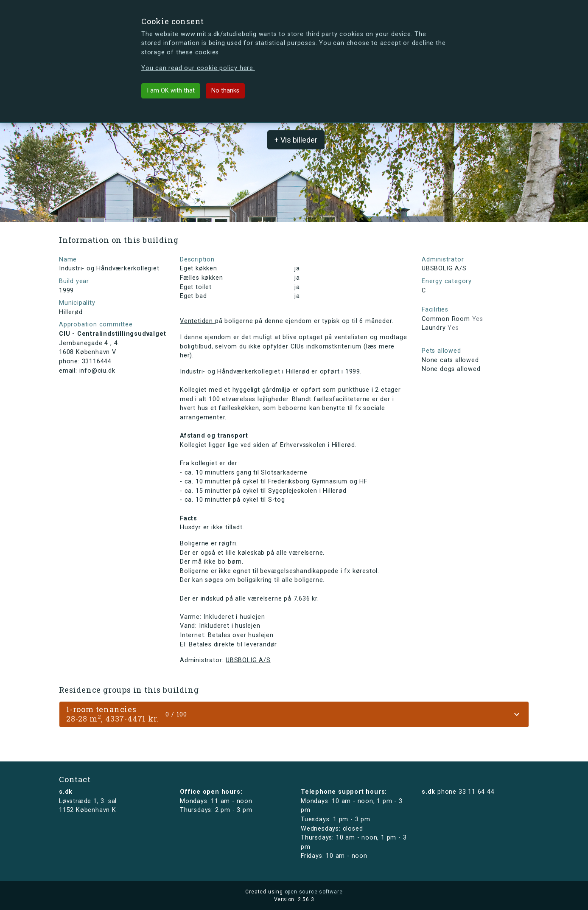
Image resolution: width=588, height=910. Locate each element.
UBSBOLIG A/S (248, 660)
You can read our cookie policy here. (198, 68)
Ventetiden (197, 321)
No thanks (225, 91)
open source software (314, 892)
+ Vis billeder (296, 140)
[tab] (294, 714)
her (185, 355)
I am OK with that (171, 91)
